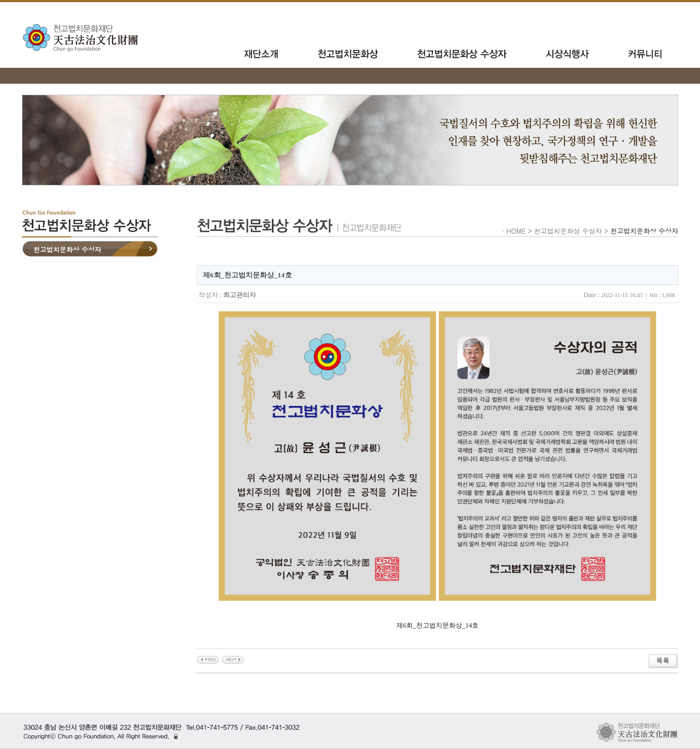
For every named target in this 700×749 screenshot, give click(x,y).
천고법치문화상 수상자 (67, 249)
